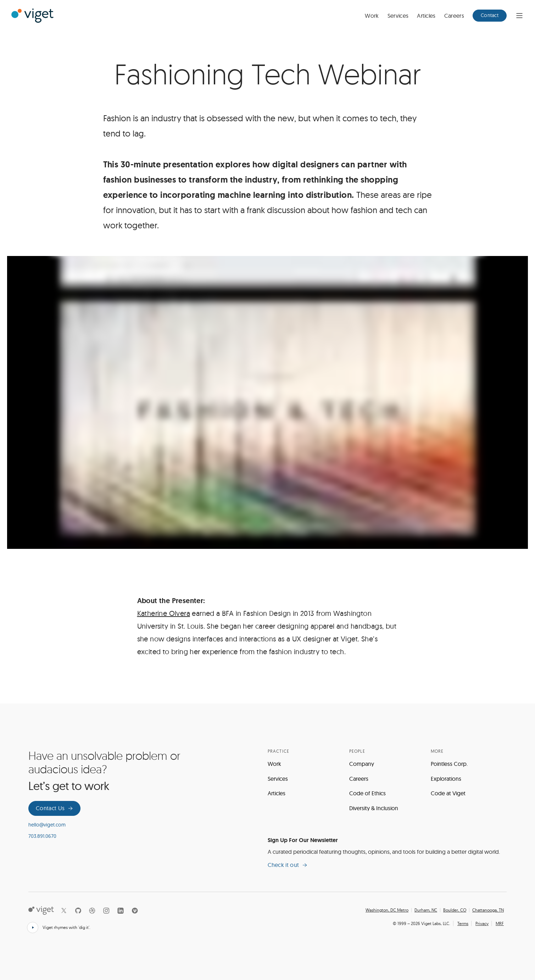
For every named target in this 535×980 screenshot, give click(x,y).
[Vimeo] (135, 911)
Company (362, 764)
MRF (500, 923)
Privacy (482, 923)
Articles (426, 16)
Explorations (446, 779)
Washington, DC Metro (387, 910)
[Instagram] (106, 911)
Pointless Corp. (449, 764)
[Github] (78, 911)
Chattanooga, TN (488, 910)
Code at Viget (448, 793)
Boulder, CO (455, 910)
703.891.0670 (42, 836)
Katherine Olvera (164, 613)
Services (398, 16)
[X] (64, 911)
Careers (454, 16)
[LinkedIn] (121, 911)
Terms (463, 923)
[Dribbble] (92, 911)
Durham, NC (426, 910)
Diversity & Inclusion (374, 808)
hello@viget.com (47, 825)
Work (372, 16)
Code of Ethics (367, 793)
